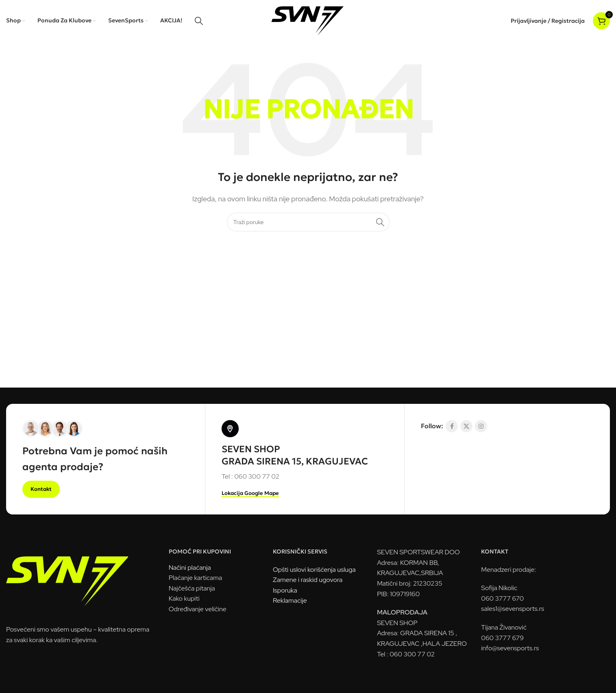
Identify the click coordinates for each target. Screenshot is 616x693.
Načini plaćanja (190, 568)
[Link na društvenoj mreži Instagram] (481, 427)
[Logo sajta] (308, 20)
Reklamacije (290, 601)
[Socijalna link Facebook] (452, 427)
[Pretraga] (199, 21)
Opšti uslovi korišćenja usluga (314, 570)
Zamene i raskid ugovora (308, 581)
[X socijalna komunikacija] (466, 427)
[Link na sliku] (67, 578)
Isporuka (285, 591)
